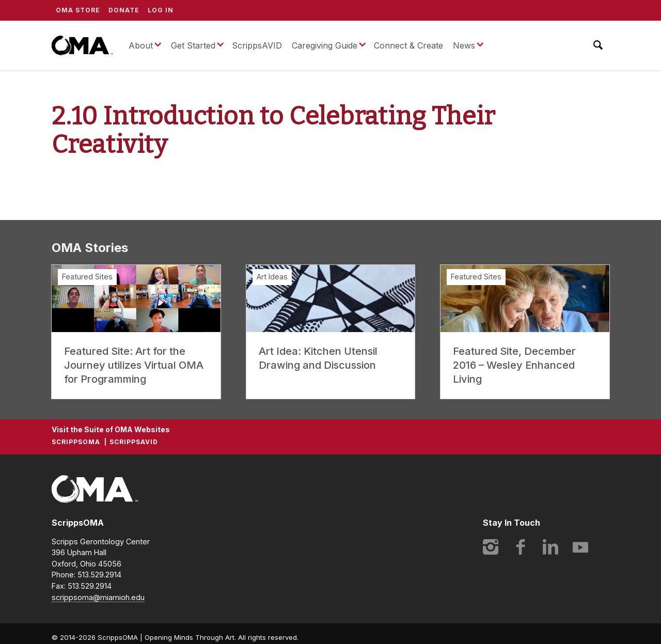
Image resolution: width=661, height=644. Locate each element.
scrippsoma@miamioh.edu (98, 597)
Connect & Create (408, 45)
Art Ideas (272, 277)
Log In (161, 10)
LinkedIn (550, 547)
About (141, 45)
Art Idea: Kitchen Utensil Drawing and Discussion (318, 358)
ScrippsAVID (257, 45)
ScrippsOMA (82, 45)
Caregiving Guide (325, 45)
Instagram (491, 547)
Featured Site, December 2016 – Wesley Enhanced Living (514, 365)
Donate (124, 10)
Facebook (521, 547)
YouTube (580, 547)
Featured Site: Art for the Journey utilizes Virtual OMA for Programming (134, 365)
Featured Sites (87, 277)
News (464, 45)
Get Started (193, 45)
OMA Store (78, 10)
